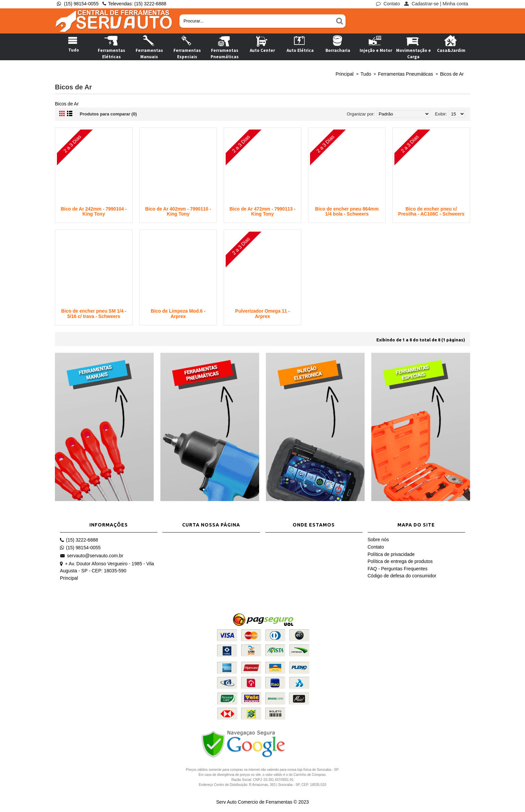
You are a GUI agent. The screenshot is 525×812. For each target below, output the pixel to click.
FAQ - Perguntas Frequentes (398, 569)
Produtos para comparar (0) (108, 114)
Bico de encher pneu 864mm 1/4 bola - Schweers (347, 211)
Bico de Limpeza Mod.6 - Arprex (178, 313)
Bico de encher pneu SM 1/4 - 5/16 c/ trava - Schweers (94, 313)
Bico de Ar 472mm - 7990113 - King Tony (262, 211)
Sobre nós (378, 540)
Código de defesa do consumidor (402, 576)
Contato (376, 547)
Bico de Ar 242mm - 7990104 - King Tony (94, 211)
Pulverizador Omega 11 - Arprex (262, 313)
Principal (69, 578)
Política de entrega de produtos (400, 561)
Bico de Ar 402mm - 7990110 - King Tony (178, 211)
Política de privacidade (391, 554)
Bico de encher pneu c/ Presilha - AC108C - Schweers (431, 211)
